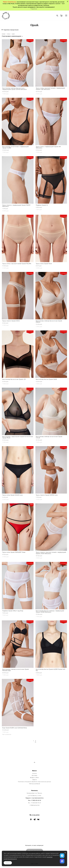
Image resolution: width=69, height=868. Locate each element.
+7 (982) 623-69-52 (36, 800)
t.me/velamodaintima (37, 798)
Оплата (34, 773)
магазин (4, 34)
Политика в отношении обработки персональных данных (34, 782)
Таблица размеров (34, 784)
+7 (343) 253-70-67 (36, 803)
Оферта (35, 780)
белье (9, 34)
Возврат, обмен (34, 778)
